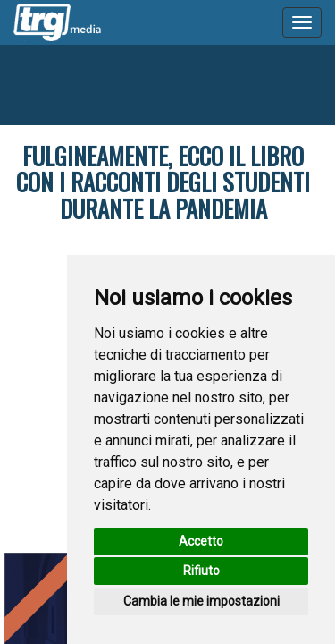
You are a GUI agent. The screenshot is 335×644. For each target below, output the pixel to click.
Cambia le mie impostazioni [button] (201, 601)
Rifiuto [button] (201, 571)
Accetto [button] (201, 541)
